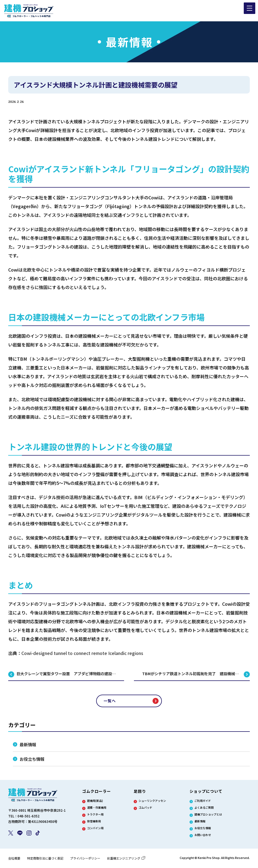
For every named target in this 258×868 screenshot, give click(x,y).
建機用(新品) (95, 802)
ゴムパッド (145, 809)
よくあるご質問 (204, 809)
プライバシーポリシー (85, 859)
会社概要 (14, 859)
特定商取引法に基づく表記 (45, 859)
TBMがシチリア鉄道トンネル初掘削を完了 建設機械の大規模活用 (196, 674)
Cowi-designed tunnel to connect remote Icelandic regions (82, 653)
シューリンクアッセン (152, 802)
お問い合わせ (203, 836)
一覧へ (110, 701)
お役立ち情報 (33, 760)
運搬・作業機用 (97, 809)
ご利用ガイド (203, 802)
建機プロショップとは (208, 815)
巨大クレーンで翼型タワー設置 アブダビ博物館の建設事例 (68, 674)
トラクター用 (95, 815)
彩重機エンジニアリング (126, 859)
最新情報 (28, 745)
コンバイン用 (95, 829)
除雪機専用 (94, 822)
